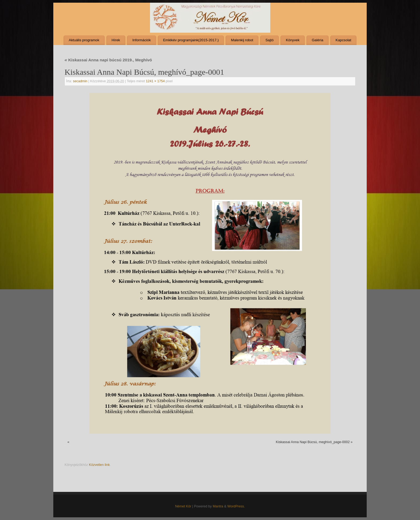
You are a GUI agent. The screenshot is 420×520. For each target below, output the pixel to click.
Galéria (318, 40)
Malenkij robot (242, 40)
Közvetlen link (99, 465)
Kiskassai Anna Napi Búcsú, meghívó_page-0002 (313, 442)
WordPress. (236, 506)
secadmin (80, 81)
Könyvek (293, 40)
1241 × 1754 (155, 81)
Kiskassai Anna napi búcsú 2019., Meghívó (108, 60)
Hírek (116, 40)
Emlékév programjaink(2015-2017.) (191, 40)
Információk (142, 40)
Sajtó (269, 40)
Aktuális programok (84, 40)
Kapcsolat (343, 40)
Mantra (218, 506)
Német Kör (183, 506)
